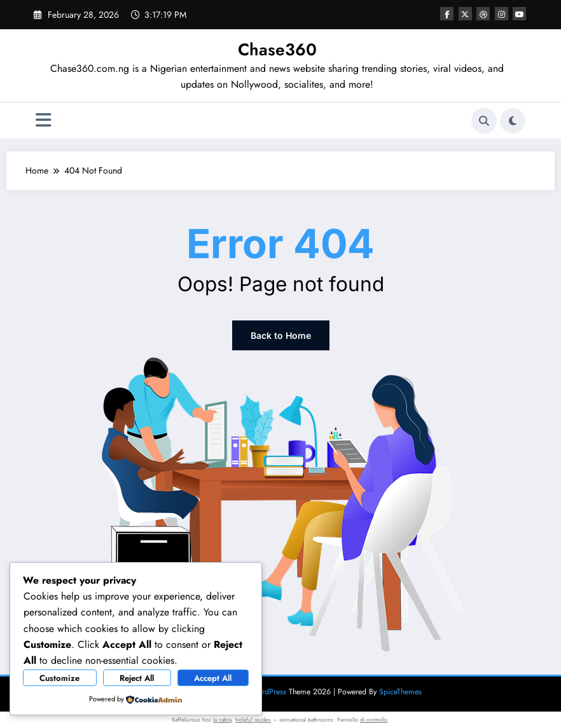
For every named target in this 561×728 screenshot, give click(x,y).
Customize (59, 678)
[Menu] (44, 120)
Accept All (213, 678)
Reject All (137, 678)
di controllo (374, 719)
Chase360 (277, 50)
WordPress (268, 692)
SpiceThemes (400, 692)
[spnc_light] (513, 121)
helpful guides (253, 719)
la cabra (222, 719)
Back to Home (281, 335)
